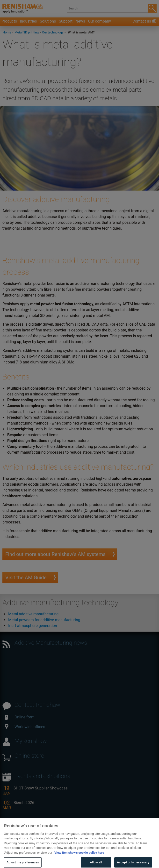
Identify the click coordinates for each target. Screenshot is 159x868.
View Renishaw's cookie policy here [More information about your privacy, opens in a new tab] (79, 856)
